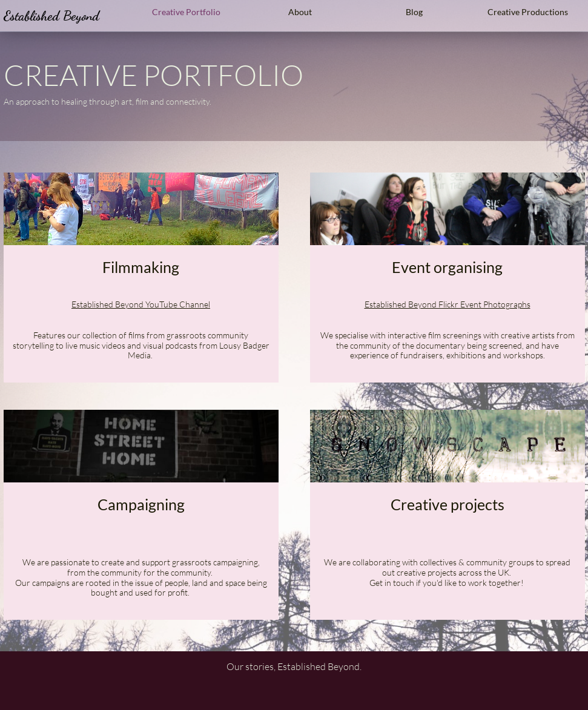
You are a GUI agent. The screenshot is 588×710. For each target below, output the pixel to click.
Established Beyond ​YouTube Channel (141, 304)
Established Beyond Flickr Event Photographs (448, 304)
